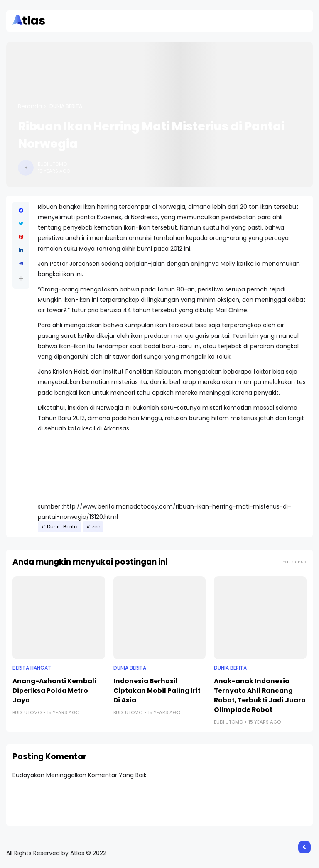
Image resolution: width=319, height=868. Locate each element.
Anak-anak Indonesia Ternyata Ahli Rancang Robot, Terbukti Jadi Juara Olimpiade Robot (260, 695)
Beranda (30, 106)
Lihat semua (293, 562)
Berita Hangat (32, 668)
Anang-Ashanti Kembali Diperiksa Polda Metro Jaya (54, 691)
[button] (21, 278)
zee (96, 527)
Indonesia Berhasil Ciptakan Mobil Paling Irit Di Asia (157, 691)
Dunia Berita (66, 106)
